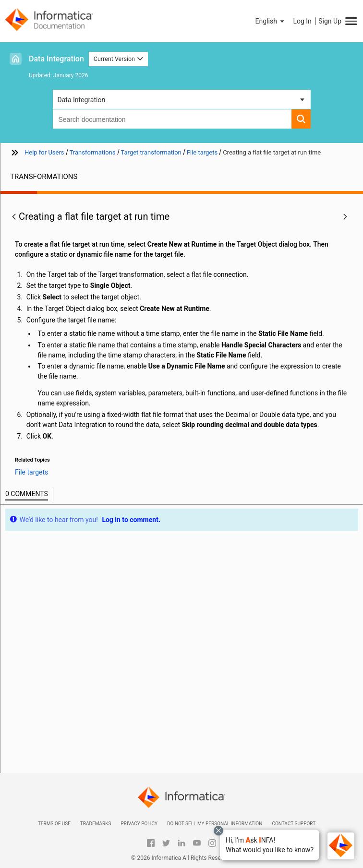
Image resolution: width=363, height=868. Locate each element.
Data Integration (56, 59)
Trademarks (96, 824)
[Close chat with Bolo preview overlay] (218, 831)
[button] (270, 845)
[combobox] (172, 119)
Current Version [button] (119, 59)
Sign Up (330, 21)
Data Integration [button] (82, 100)
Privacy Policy (139, 824)
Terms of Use (54, 824)
